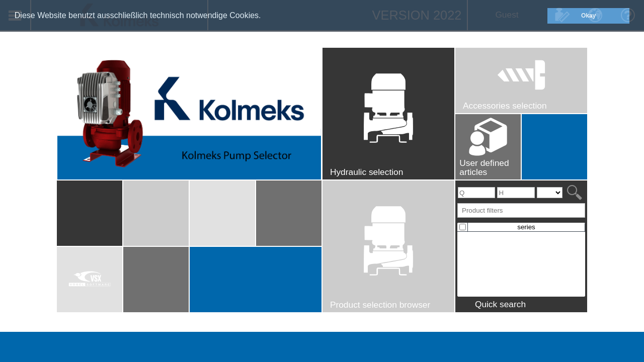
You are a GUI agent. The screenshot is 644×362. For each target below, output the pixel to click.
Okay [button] (588, 16)
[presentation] (521, 232)
